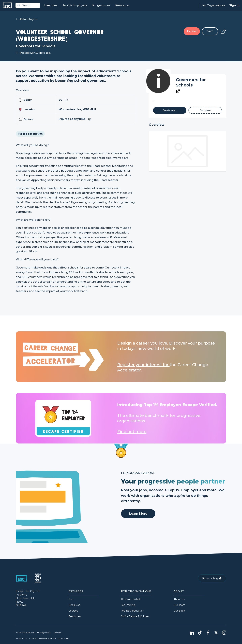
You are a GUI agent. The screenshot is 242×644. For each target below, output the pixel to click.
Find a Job (74, 605)
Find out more (132, 432)
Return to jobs (27, 19)
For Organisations (213, 5)
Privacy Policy (44, 632)
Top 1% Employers (75, 5)
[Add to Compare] (205, 110)
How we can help (131, 599)
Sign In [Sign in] (234, 5)
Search (24, 5)
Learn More (138, 514)
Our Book (179, 611)
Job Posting (128, 605)
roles (50, 5)
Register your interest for (143, 365)
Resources (122, 5)
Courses (73, 611)
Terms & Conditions (25, 632)
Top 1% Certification (133, 611)
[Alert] (170, 110)
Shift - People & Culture (135, 616)
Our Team (179, 605)
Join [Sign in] (71, 599)
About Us (179, 599)
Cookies (57, 632)
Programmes (101, 5)
